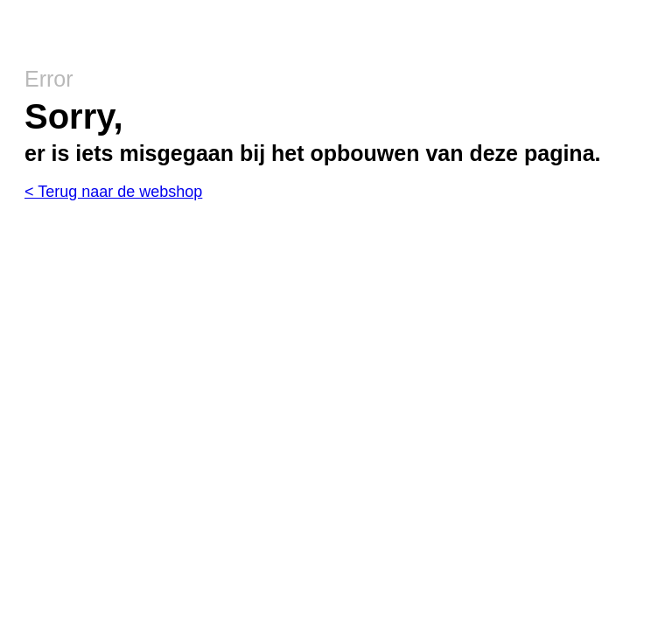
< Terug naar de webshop (113, 192)
